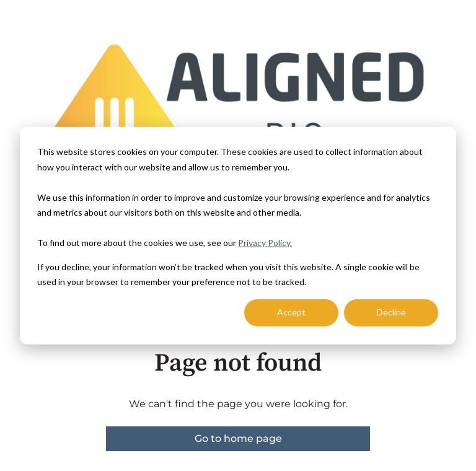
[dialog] (238, 236)
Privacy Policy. (265, 243)
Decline (391, 312)
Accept (291, 312)
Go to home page (238, 438)
